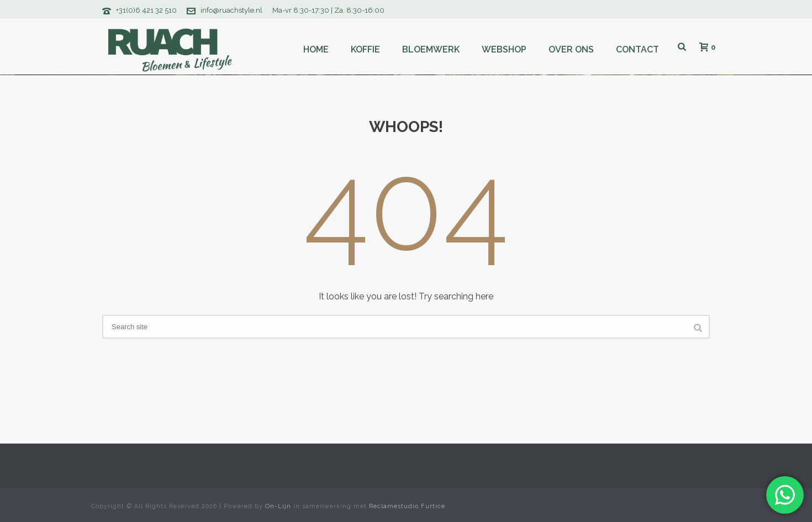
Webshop (504, 49)
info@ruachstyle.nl (231, 10)
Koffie (365, 49)
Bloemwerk (431, 49)
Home (316, 49)
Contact (637, 49)
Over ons (571, 49)
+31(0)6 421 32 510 (146, 10)
